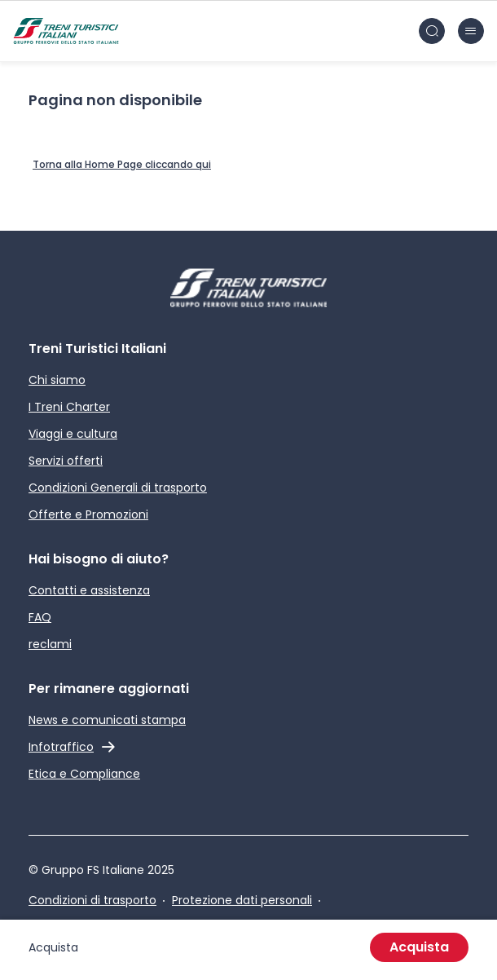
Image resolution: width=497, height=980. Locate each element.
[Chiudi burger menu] (471, 31)
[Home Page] (122, 166)
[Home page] (66, 31)
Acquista (419, 947)
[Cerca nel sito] (432, 31)
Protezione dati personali (242, 900)
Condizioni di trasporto (92, 900)
